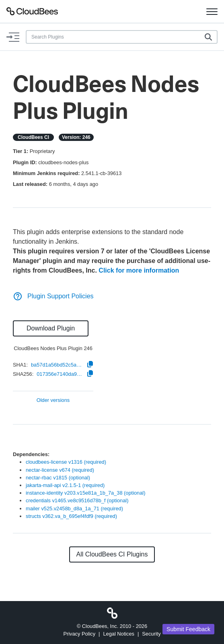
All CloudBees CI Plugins (112, 554)
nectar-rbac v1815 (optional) (58, 478)
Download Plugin (51, 328)
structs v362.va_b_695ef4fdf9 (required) (71, 516)
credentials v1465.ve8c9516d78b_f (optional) (77, 500)
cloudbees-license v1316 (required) (66, 462)
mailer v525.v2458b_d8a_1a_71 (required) (74, 508)
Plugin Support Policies (53, 296)
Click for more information (139, 270)
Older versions (53, 400)
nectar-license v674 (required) (60, 470)
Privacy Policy (79, 634)
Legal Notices (119, 634)
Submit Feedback (188, 629)
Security (151, 634)
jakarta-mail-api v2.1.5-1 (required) (65, 485)
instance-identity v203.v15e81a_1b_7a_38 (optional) (85, 493)
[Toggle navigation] (212, 11)
